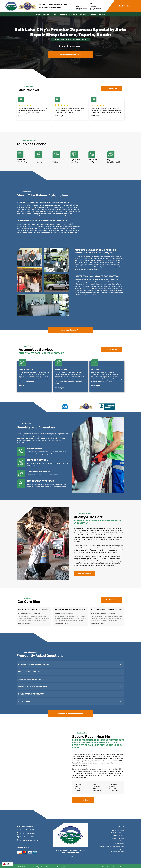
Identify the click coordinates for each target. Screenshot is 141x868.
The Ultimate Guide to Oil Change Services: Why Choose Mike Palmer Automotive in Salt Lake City (36, 610)
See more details (55, 486)
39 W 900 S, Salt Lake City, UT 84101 (55, 4)
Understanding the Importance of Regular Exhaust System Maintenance (70, 610)
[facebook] (69, 857)
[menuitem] (38, 14)
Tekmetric (62, 867)
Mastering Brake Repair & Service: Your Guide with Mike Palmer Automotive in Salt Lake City (104, 610)
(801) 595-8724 (82, 9)
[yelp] (72, 857)
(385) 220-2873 (95, 9)
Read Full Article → (28, 623)
